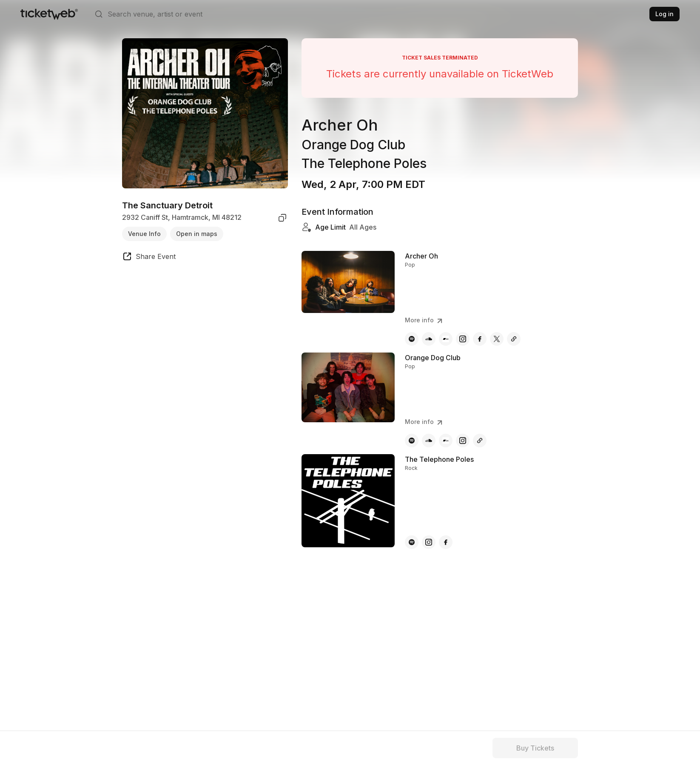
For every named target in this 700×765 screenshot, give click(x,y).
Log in (664, 14)
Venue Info (144, 234)
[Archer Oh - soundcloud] (429, 339)
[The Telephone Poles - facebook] (446, 542)
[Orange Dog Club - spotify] (412, 441)
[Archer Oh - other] (514, 339)
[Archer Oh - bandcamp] (446, 339)
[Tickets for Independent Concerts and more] (49, 14)
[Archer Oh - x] (497, 339)
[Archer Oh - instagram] (463, 339)
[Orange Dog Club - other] (480, 441)
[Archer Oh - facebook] (480, 339)
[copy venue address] (282, 218)
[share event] (149, 258)
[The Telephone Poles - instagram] (429, 542)
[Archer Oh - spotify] (412, 339)
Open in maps (197, 234)
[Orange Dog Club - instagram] (463, 441)
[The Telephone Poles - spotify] (412, 542)
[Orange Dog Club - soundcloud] (429, 441)
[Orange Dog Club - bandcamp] (446, 441)
